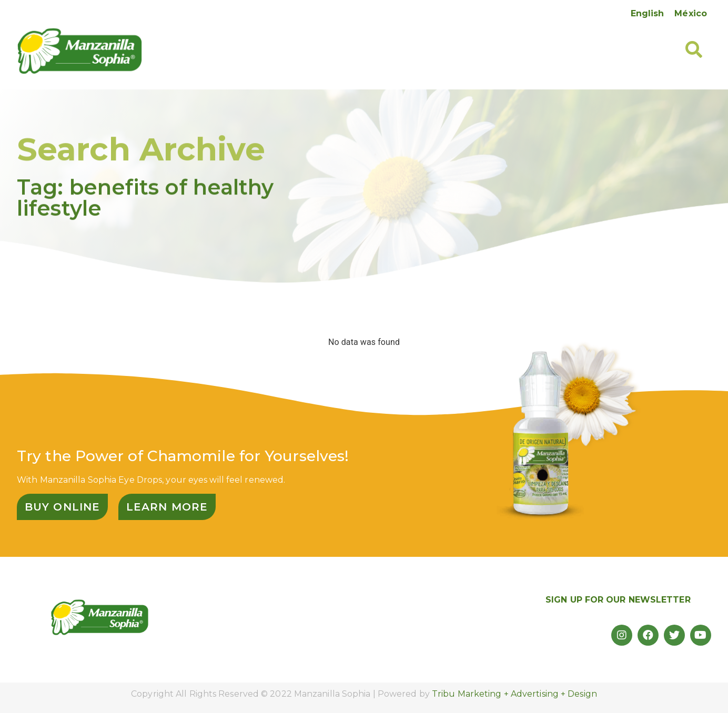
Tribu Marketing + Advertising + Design (514, 694)
